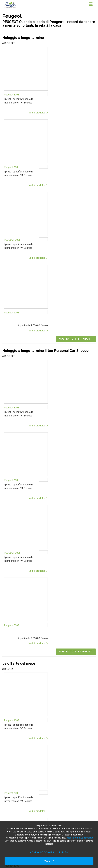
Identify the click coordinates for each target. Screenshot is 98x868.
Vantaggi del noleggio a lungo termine (27, 745)
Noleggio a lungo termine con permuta (27, 748)
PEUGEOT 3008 (12, 165)
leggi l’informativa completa (79, 838)
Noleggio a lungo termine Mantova (25, 819)
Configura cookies (42, 852)
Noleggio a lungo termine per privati (26, 751)
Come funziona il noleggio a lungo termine (29, 742)
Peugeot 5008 (59, 165)
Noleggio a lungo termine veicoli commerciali (30, 754)
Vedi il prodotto (37, 112)
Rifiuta (63, 852)
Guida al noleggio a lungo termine (25, 757)
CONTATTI (14, 789)
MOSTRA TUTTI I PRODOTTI (76, 191)
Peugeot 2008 (12, 94)
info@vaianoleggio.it (23, 723)
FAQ (11, 783)
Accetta (49, 861)
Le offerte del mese (18, 769)
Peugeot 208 (58, 94)
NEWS (12, 786)
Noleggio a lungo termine (21, 760)
